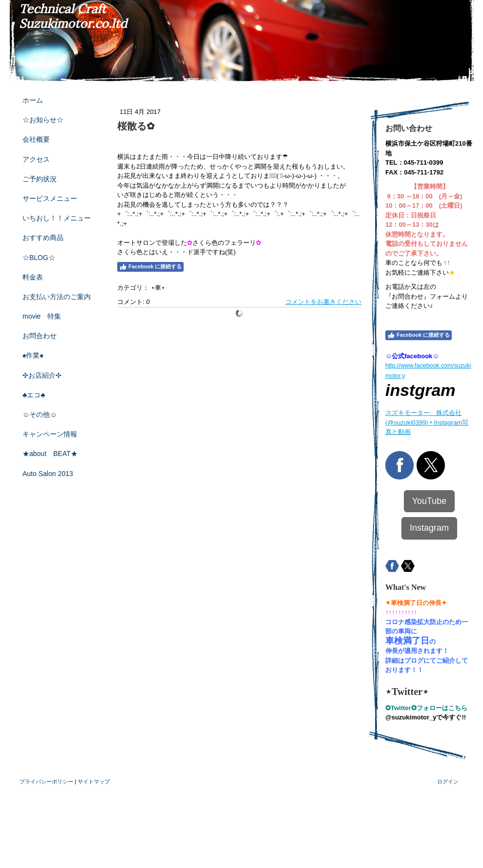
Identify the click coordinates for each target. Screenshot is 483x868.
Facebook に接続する (150, 267)
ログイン (448, 781)
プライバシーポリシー (46, 781)
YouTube (430, 501)
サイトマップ (94, 781)
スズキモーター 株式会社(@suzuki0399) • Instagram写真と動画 (427, 422)
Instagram (429, 528)
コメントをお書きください (323, 302)
